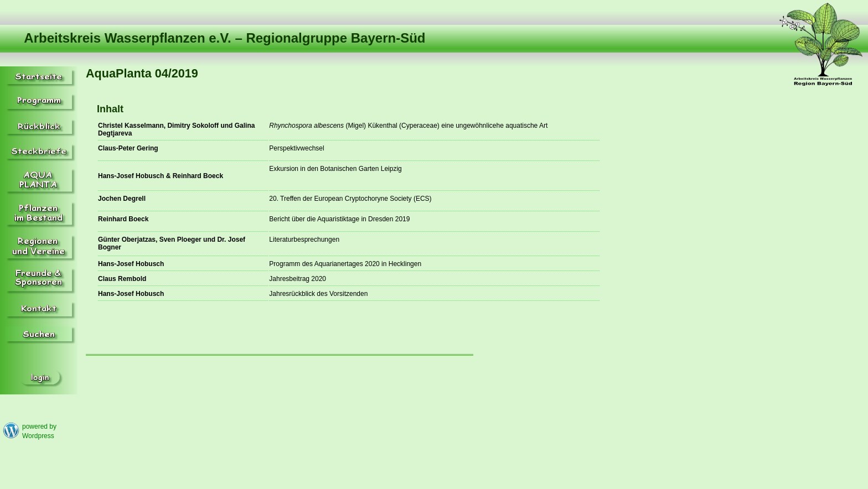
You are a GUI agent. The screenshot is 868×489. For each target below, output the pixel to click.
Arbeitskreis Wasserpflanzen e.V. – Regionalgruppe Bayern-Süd (224, 38)
